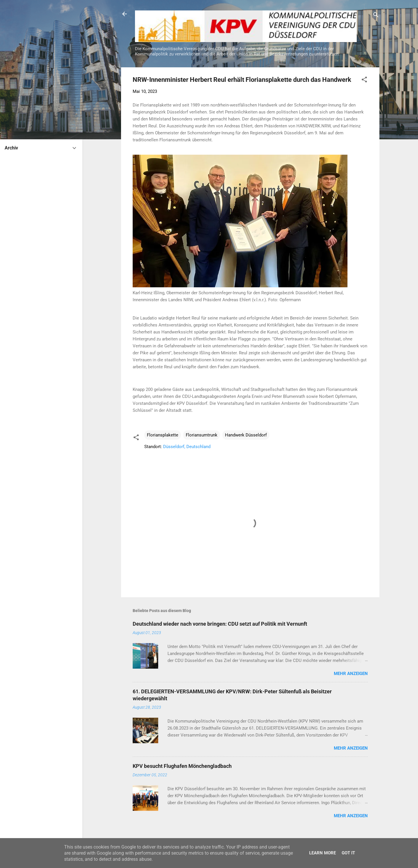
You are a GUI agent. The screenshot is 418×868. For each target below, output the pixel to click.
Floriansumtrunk (202, 435)
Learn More (322, 853)
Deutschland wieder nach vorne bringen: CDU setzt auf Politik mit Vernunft (220, 624)
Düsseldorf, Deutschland (187, 447)
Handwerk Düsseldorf (246, 435)
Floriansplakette (163, 435)
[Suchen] (376, 16)
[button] (364, 81)
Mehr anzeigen (351, 674)
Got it (348, 853)
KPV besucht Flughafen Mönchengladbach (182, 766)
